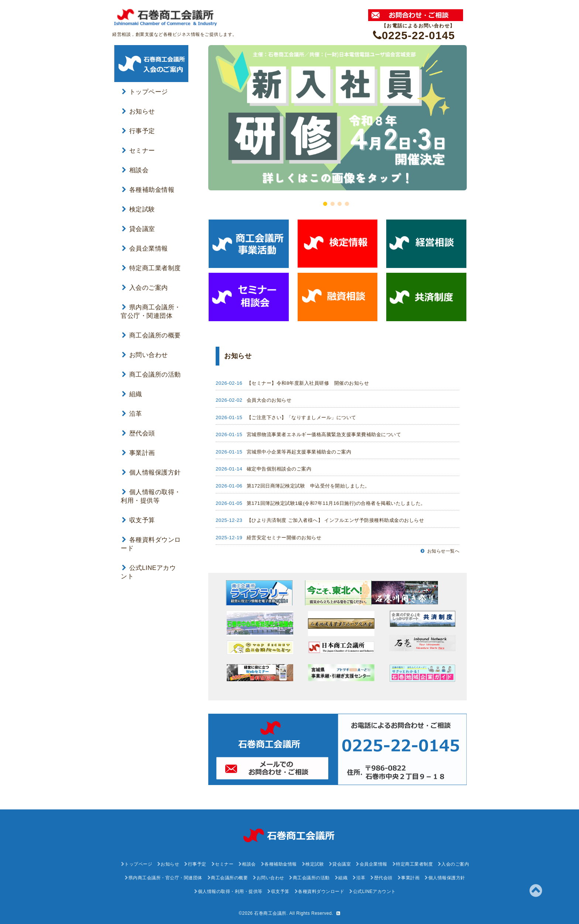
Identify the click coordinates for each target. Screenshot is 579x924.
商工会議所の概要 (151, 335)
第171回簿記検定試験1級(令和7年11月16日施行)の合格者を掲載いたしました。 (336, 503)
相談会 (135, 170)
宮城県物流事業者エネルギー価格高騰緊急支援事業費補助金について (324, 434)
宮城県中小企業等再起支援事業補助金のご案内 (299, 452)
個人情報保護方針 (151, 473)
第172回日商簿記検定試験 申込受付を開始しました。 (308, 486)
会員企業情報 (145, 249)
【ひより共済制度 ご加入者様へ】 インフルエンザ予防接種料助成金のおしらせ (335, 520)
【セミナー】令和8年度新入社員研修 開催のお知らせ (308, 383)
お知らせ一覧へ (440, 551)
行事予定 (138, 131)
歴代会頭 (138, 433)
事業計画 (138, 453)
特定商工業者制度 (151, 268)
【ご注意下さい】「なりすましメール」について (302, 417)
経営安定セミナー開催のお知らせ (284, 538)
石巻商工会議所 (270, 913)
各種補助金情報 (148, 190)
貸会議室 (138, 229)
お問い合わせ (145, 355)
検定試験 (138, 209)
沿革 (132, 414)
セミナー (138, 151)
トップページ (145, 92)
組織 (132, 394)
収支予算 (138, 520)
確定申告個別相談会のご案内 (279, 469)
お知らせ (138, 111)
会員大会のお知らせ (269, 400)
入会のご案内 (145, 288)
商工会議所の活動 (151, 375)
